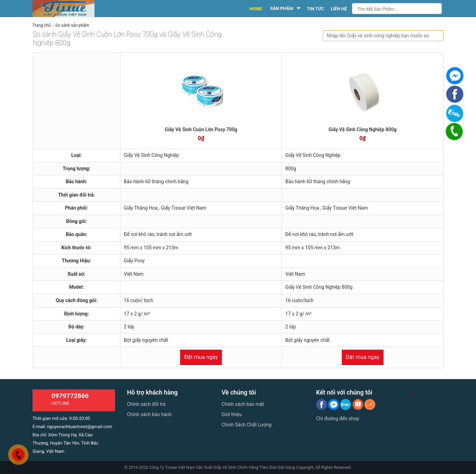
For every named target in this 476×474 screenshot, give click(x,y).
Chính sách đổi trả (146, 404)
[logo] (71, 9)
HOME (256, 9)
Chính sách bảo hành (149, 414)
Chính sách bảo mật (243, 404)
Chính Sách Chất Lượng (247, 425)
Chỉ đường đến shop (338, 419)
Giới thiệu (232, 414)
